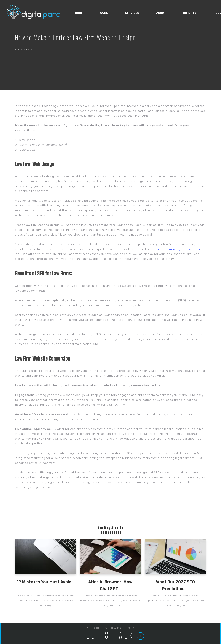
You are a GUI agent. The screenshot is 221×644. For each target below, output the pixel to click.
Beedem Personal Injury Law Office (176, 249)
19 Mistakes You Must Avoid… (45, 582)
